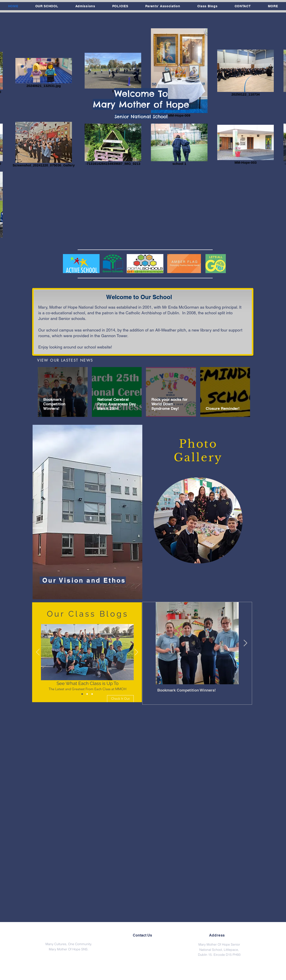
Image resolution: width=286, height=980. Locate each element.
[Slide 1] (82, 694)
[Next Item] (245, 643)
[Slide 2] (87, 694)
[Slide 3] (92, 694)
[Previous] (38, 652)
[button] (47, 6)
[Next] (136, 652)
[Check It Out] (120, 699)
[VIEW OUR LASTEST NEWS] (65, 360)
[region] (87, 512)
